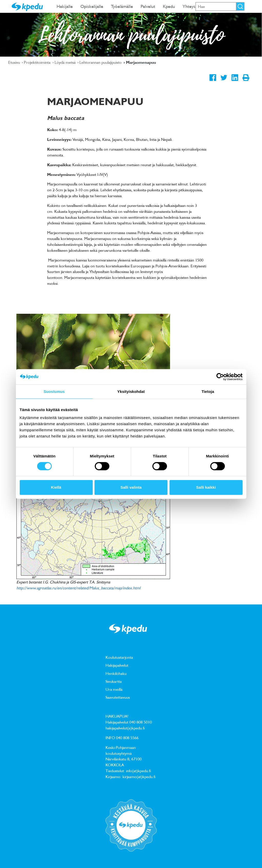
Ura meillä (114, 689)
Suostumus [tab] (54, 391)
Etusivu (15, 62)
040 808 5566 (127, 738)
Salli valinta (131, 487)
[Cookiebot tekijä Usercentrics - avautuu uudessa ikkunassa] (220, 377)
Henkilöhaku (116, 673)
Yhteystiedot (195, 6)
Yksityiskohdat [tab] (131, 391)
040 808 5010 (141, 722)
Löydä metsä (66, 62)
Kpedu (169, 6)
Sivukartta (114, 681)
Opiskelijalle (92, 6)
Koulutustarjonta (119, 657)
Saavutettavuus (118, 697)
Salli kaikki (206, 487)
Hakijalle (65, 6)
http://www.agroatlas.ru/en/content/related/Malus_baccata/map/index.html (78, 588)
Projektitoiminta (38, 62)
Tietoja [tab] (208, 391)
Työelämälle (122, 6)
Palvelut (148, 6)
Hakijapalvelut (117, 665)
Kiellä (56, 487)
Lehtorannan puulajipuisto (101, 62)
